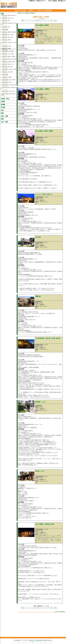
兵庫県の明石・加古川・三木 (8, 64)
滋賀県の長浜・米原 (6, 20)
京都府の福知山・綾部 (6, 46)
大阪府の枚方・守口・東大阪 (8, 54)
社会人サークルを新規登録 (45, 10)
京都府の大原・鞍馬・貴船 (7, 37)
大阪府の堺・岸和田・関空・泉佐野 (9, 59)
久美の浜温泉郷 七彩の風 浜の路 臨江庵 (48, 338)
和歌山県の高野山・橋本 (7, 82)
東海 (2, 113)
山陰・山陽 (4, 116)
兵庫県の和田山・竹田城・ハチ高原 (9, 69)
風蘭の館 (38, 296)
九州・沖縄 (4, 122)
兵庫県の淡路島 (5, 74)
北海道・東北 (5, 99)
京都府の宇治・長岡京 (6, 40)
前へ (23, 20)
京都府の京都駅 (5, 29)
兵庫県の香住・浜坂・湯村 (7, 72)
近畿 (33, 13)
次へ (55, 20)
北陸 (2, 110)
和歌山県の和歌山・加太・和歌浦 (8, 80)
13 (51, 20)
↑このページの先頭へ (60, 611)
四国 (2, 119)
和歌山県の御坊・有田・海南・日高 (9, 85)
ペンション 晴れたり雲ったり (44, 194)
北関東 (3, 102)
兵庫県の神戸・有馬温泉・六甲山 (8, 62)
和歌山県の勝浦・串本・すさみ (8, 91)
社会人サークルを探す (20, 10)
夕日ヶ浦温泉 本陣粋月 (43, 89)
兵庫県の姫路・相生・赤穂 (7, 67)
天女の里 (38, 237)
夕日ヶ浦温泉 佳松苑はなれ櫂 (45, 524)
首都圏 (3, 104)
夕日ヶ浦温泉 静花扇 (42, 25)
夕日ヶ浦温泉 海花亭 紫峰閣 (44, 131)
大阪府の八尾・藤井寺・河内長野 (8, 56)
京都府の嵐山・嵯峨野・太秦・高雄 (9, 32)
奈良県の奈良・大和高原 (7, 77)
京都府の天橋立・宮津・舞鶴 (8, 51)
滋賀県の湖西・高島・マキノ (8, 18)
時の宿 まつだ (40, 471)
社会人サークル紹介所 (24, 13)
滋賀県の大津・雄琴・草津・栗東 (8, 15)
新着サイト (32, 10)
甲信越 (3, 107)
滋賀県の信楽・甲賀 (6, 27)
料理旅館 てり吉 (40, 402)
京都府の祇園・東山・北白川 (8, 34)
